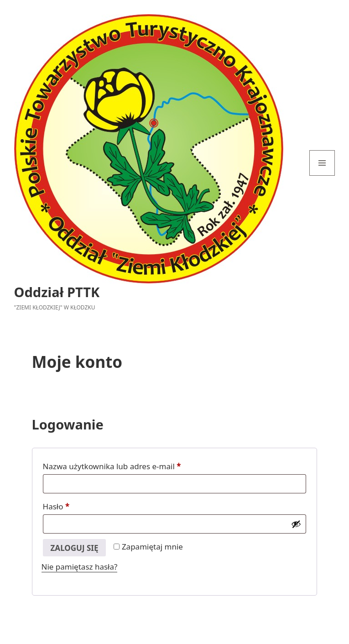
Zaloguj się (75, 548)
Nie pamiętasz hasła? (80, 567)
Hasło (77, 505)
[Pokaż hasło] (296, 524)
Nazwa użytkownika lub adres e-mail (132, 465)
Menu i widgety (322, 175)
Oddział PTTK (57, 292)
